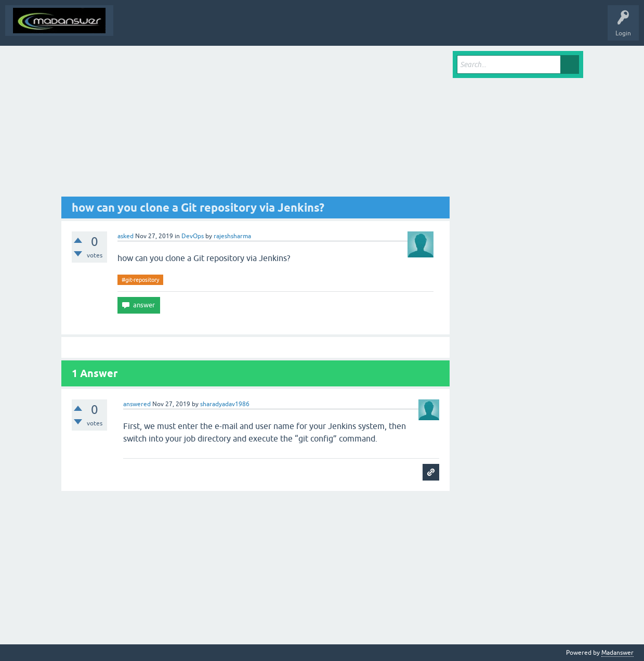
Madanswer (617, 653)
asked (126, 236)
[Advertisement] (256, 124)
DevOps (193, 236)
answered (137, 404)
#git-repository (140, 280)
